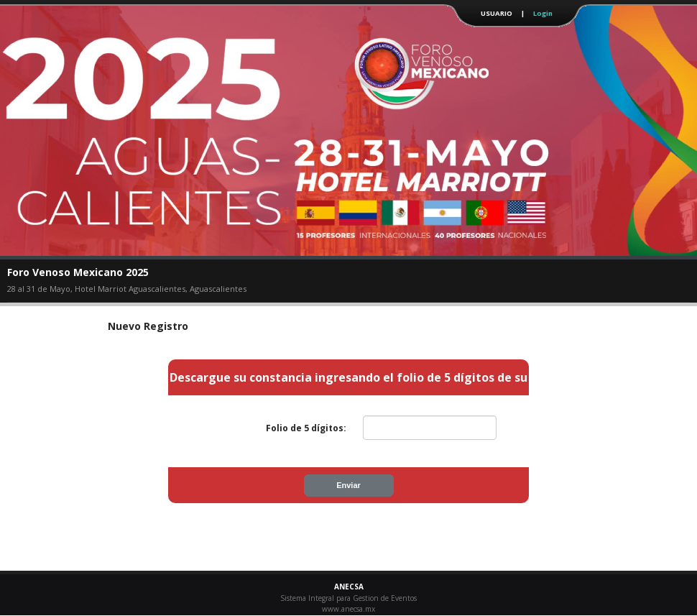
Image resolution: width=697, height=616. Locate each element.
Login (543, 13)
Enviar (348, 485)
